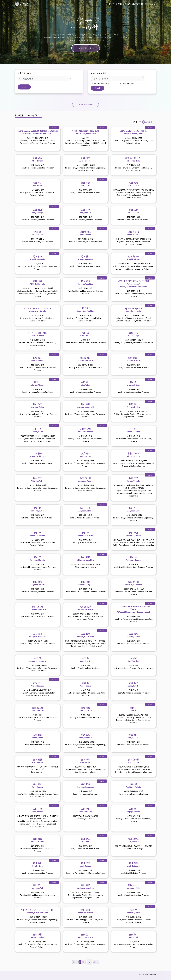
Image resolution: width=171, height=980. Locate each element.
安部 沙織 (86, 184)
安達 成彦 (38, 282)
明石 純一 (134, 430)
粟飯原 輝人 (86, 359)
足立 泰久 (85, 282)
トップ (111, 4)
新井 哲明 (133, 864)
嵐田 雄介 (86, 911)
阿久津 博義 (85, 608)
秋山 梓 (38, 509)
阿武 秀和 (86, 736)
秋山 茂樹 (86, 583)
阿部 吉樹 (133, 211)
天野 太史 (134, 635)
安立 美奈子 (133, 258)
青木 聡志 (38, 785)
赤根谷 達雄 (86, 430)
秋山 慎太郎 (38, 608)
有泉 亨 (134, 911)
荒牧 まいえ (133, 886)
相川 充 (38, 383)
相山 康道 (86, 405)
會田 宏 (86, 334)
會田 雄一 (85, 383)
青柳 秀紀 (38, 840)
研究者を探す (121, 4)
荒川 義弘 (86, 886)
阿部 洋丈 (85, 159)
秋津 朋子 (134, 479)
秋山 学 (38, 558)
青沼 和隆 (86, 785)
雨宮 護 (38, 660)
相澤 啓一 (134, 405)
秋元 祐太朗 (85, 479)
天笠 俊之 (38, 635)
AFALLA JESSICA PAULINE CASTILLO (134, 284)
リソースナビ (150, 4)
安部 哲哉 (38, 211)
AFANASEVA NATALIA (38, 310)
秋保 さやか (133, 455)
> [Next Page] (89, 962)
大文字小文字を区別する (127, 83)
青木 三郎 (85, 761)
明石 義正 (38, 455)
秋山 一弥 (133, 534)
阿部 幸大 (38, 184)
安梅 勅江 (38, 736)
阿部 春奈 (38, 159)
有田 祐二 (134, 936)
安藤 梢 (86, 684)
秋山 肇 (38, 534)
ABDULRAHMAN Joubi (133, 132)
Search (24, 87)
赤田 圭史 (38, 430)
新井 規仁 (38, 864)
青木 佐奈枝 (134, 761)
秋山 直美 (38, 583)
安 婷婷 (134, 660)
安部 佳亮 (85, 211)
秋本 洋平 (38, 479)
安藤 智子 (133, 684)
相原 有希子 (134, 359)
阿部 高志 (134, 184)
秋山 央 (133, 558)
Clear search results (85, 104)
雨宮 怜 (86, 660)
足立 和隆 (38, 258)
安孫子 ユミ (133, 233)
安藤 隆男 (86, 709)
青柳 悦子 (133, 810)
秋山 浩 (85, 534)
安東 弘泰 (38, 684)
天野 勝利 (86, 635)
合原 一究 (134, 334)
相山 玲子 (38, 405)
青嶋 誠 (134, 785)
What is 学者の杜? (136, 4)
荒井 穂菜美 (134, 840)
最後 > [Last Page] (96, 962)
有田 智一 (85, 936)
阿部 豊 (38, 233)
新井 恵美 (86, 840)
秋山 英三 (134, 509)
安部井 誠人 (86, 233)
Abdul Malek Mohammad (86, 132)
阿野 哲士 (134, 736)
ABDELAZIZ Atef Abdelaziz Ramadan (38, 132)
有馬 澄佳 (38, 936)
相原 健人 (38, 359)
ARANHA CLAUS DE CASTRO (38, 911)
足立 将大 (85, 258)
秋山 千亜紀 (85, 509)
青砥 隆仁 (85, 810)
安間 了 (133, 709)
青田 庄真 (38, 810)
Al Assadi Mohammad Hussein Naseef (134, 609)
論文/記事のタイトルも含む (102, 83)
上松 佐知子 (85, 310)
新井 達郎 (86, 864)
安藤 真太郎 (38, 709)
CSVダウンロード (149, 122)
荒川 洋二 (38, 886)
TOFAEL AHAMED (38, 334)
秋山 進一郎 (134, 583)
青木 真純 (38, 761)
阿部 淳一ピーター (134, 159)
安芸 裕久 (85, 455)
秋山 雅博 (85, 558)
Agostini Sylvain (134, 310)
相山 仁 (134, 383)
